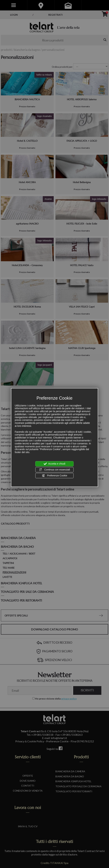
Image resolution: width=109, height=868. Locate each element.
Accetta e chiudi (54, 464)
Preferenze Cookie (55, 476)
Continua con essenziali (55, 470)
